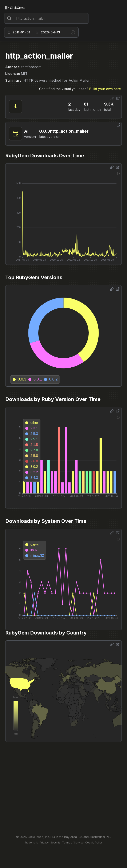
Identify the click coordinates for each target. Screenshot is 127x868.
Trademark (31, 843)
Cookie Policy (94, 843)
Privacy (44, 843)
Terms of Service (73, 843)
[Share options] (112, 98)
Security (55, 843)
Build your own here (105, 89)
